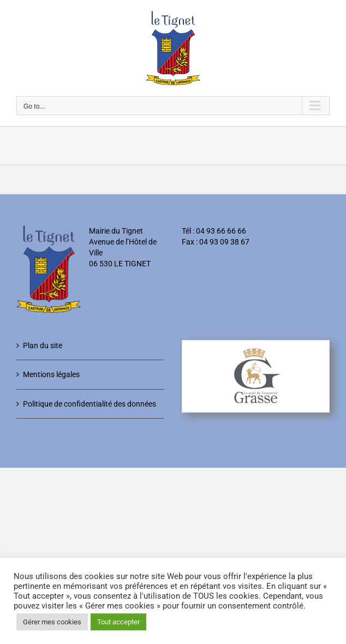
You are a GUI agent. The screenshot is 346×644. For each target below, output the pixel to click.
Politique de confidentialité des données (90, 404)
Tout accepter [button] (118, 622)
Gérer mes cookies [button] (52, 622)
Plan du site (43, 345)
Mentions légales (51, 374)
